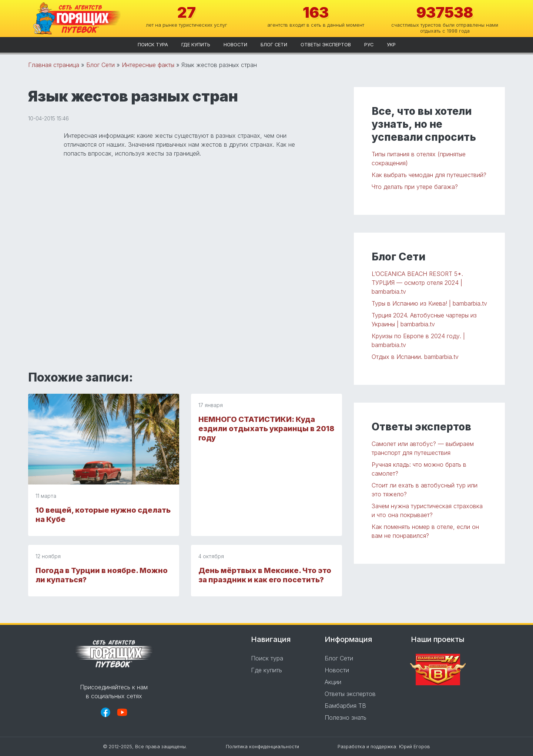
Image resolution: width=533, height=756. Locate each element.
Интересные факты (148, 65)
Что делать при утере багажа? (415, 187)
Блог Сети (274, 45)
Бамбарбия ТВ (345, 706)
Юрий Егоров (415, 747)
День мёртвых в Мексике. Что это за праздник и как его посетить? (265, 575)
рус (369, 45)
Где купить (196, 45)
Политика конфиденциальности (262, 747)
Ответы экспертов (326, 45)
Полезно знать (346, 717)
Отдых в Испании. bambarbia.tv (415, 357)
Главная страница (54, 65)
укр (391, 45)
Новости (235, 45)
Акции (333, 682)
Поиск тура (153, 45)
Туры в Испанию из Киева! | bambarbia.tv (429, 303)
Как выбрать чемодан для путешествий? (429, 175)
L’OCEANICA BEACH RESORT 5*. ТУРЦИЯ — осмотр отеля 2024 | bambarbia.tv (417, 283)
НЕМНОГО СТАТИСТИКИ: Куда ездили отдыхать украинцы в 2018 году (266, 429)
